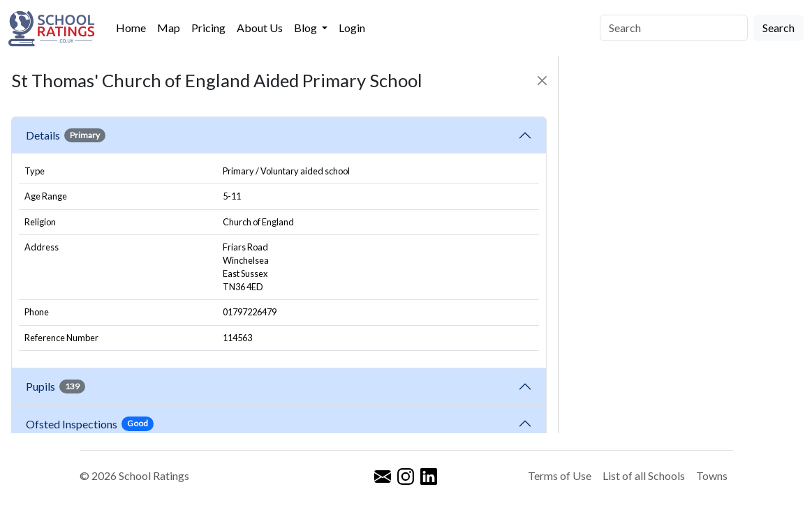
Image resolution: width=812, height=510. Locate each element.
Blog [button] (307, 28)
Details (66, 135)
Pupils (56, 387)
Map (169, 28)
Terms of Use (560, 475)
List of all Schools (644, 475)
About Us (260, 28)
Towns (712, 475)
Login (352, 28)
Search (778, 28)
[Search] (674, 28)
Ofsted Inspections (90, 423)
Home (131, 28)
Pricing (208, 28)
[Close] (542, 81)
